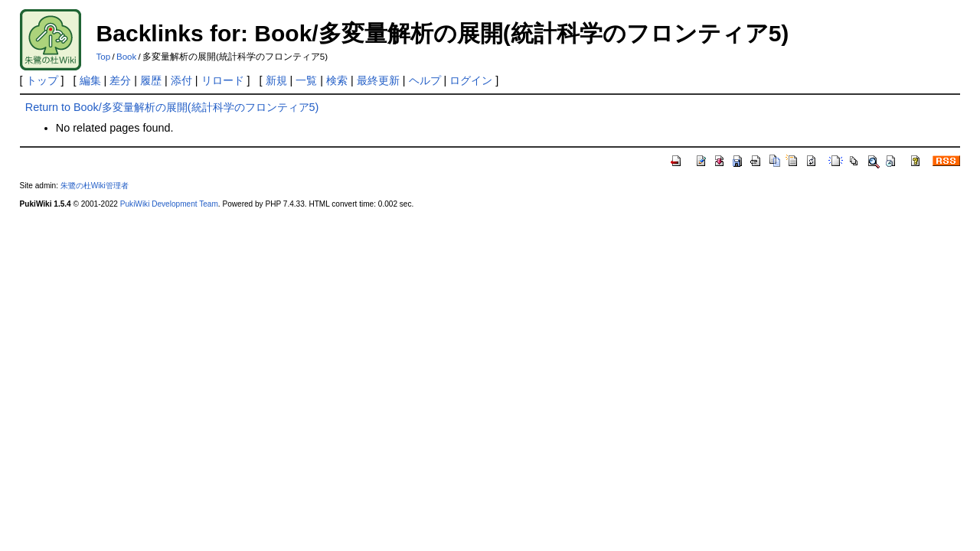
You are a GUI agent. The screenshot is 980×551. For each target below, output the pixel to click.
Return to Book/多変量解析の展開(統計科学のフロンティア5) (172, 107)
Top (104, 57)
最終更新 (378, 80)
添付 (181, 80)
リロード (223, 80)
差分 (120, 80)
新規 (276, 80)
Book (126, 57)
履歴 (151, 80)
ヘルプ (425, 80)
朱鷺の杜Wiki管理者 (95, 186)
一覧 (306, 80)
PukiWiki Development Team (169, 204)
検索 (337, 80)
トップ (42, 80)
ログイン (471, 80)
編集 (90, 80)
